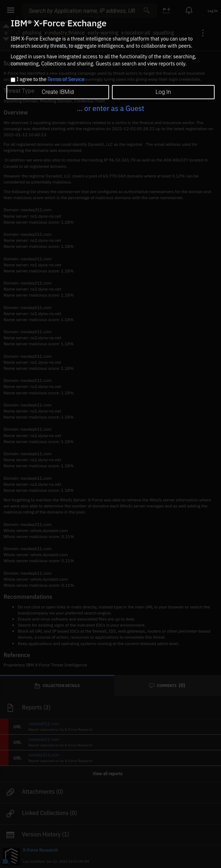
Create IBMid (58, 92)
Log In (163, 92)
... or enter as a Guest (110, 108)
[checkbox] (13, 80)
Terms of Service (66, 79)
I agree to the (50, 80)
